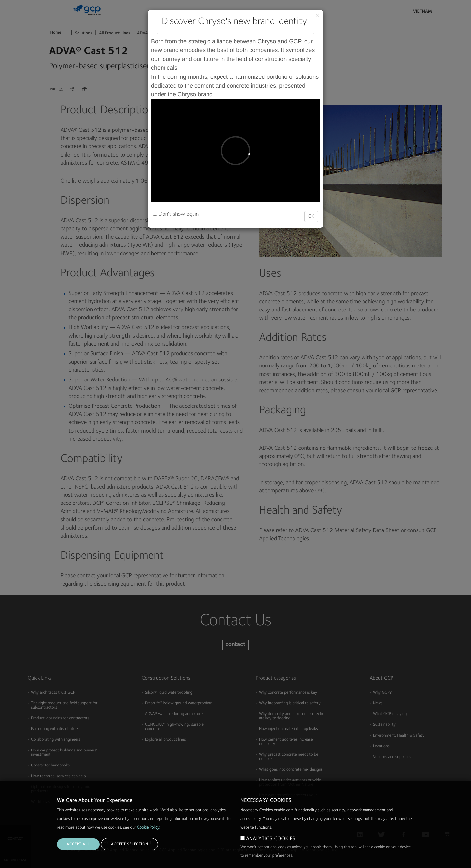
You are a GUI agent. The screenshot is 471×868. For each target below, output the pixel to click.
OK (311, 216)
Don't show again (176, 214)
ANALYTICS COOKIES (271, 839)
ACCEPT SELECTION (129, 844)
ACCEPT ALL (78, 844)
